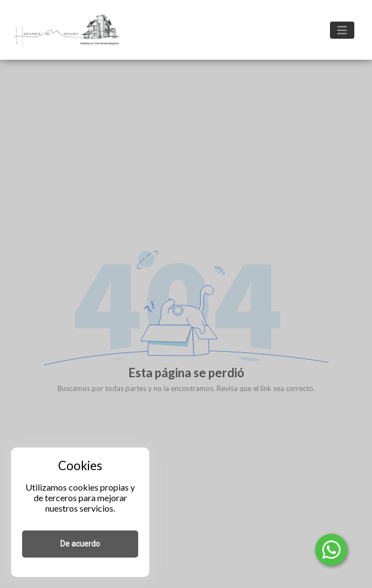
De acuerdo (80, 544)
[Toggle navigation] (342, 30)
